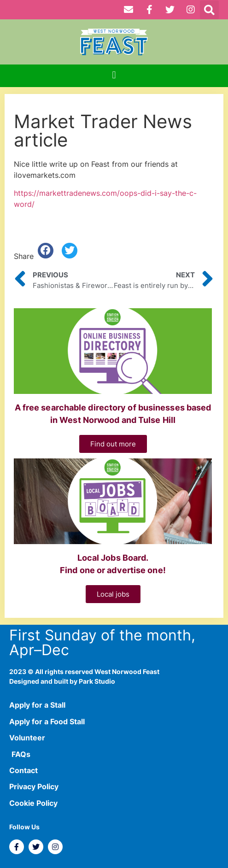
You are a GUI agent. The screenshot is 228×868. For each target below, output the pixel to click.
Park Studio (97, 681)
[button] (209, 10)
